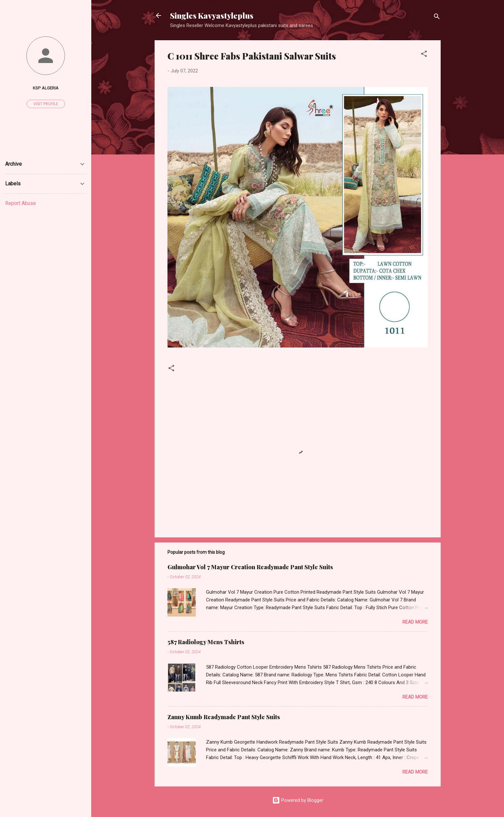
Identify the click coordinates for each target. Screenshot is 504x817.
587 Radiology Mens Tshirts (206, 642)
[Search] (437, 18)
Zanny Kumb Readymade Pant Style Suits (224, 717)
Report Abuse (21, 203)
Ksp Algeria (46, 88)
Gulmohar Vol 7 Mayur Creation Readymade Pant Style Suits (250, 567)
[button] (424, 55)
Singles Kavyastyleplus (212, 15)
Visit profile (46, 104)
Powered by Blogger (298, 800)
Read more (415, 622)
